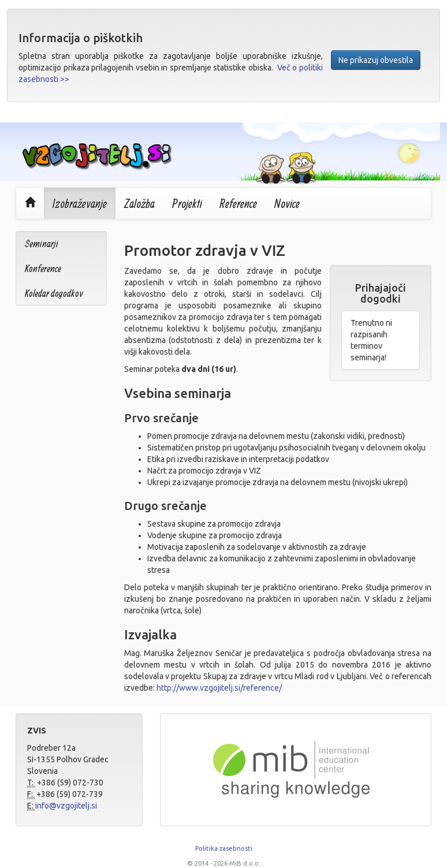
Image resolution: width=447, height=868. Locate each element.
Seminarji (42, 243)
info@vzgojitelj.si (66, 806)
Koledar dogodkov (54, 293)
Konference (43, 268)
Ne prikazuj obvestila (376, 60)
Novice (287, 203)
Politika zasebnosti (224, 848)
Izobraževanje (80, 203)
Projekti (187, 203)
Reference (238, 203)
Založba (139, 203)
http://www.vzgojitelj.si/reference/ (219, 688)
